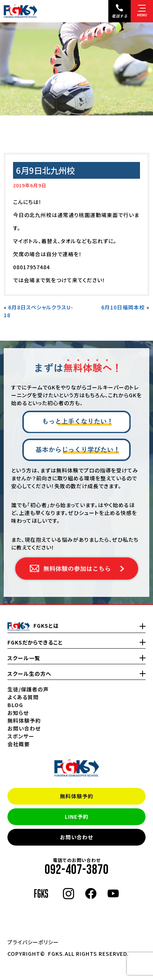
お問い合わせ (76, 837)
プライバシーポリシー (33, 942)
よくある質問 (23, 697)
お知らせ (18, 713)
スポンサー (21, 736)
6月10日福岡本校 (123, 307)
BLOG (15, 705)
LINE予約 (77, 817)
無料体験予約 (77, 796)
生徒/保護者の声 (28, 689)
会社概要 (19, 744)
